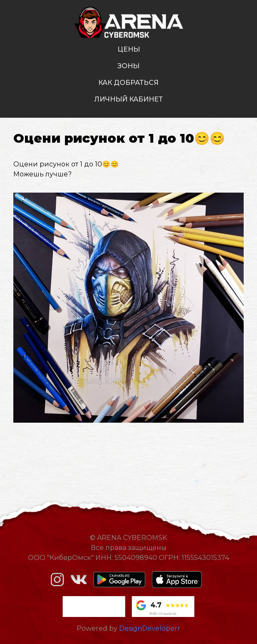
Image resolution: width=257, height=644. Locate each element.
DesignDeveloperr (150, 628)
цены (129, 49)
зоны (128, 66)
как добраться (128, 83)
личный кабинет (128, 99)
